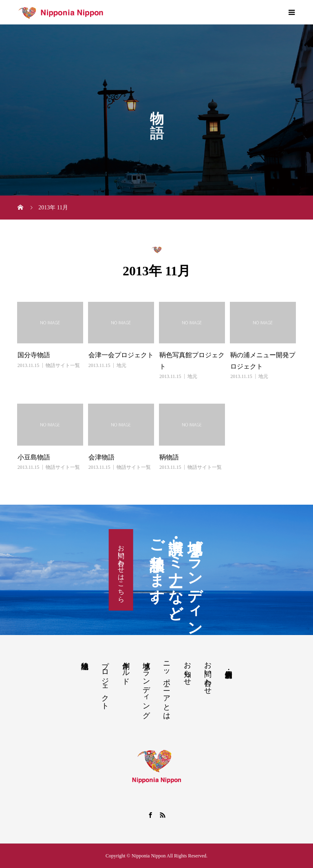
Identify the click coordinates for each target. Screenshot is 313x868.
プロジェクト (105, 681)
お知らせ (187, 669)
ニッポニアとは (167, 686)
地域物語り (85, 661)
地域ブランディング (146, 686)
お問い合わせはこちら (121, 570)
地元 (121, 365)
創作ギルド (126, 669)
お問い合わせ (208, 674)
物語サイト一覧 (63, 365)
